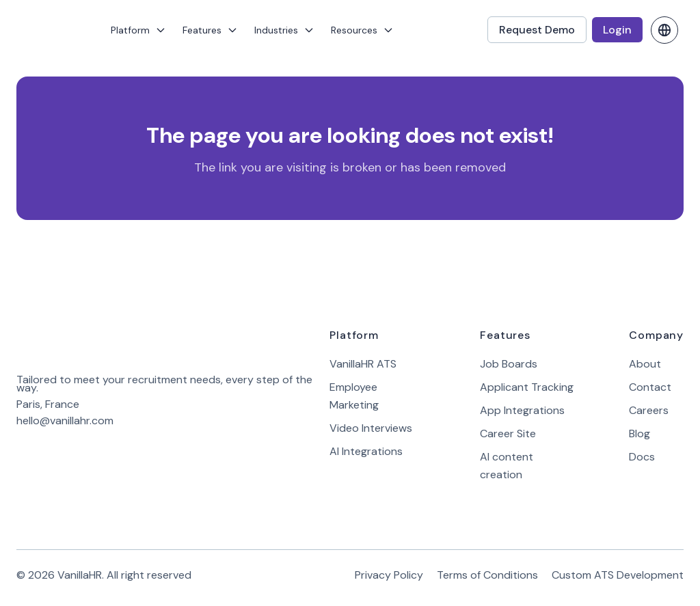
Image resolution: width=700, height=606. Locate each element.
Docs (642, 457)
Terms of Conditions (487, 575)
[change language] (664, 30)
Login (617, 30)
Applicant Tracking (527, 387)
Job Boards (509, 364)
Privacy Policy (389, 575)
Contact (650, 387)
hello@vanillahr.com (65, 421)
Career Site (508, 433)
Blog (640, 433)
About (645, 364)
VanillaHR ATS (363, 364)
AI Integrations (366, 451)
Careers (649, 410)
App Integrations (522, 410)
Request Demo (537, 30)
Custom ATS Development (618, 575)
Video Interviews (371, 428)
